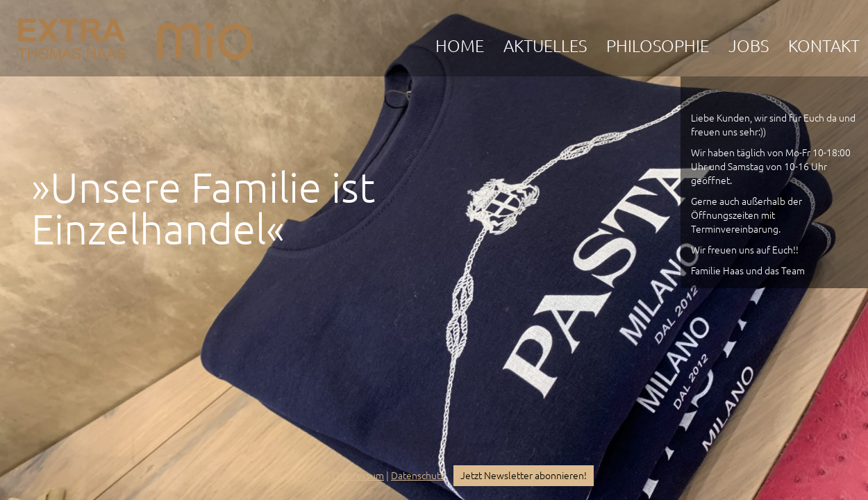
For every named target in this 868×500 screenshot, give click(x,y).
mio (205, 35)
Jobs (749, 46)
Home (460, 46)
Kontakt (824, 46)
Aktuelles (545, 46)
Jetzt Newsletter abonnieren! (524, 476)
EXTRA (72, 35)
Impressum (360, 476)
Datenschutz (418, 476)
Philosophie (658, 46)
